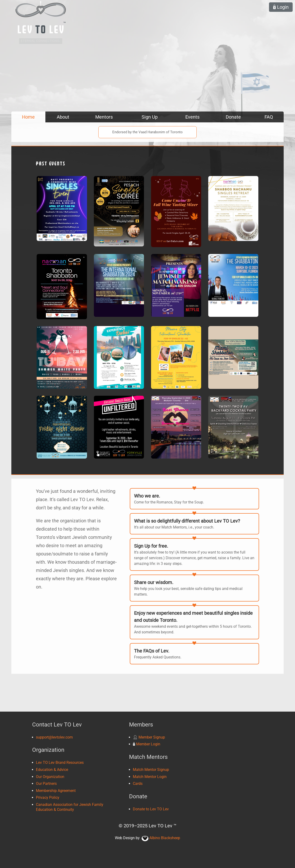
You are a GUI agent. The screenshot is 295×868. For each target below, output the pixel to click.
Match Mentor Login (150, 777)
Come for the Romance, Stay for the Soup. (194, 498)
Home (28, 117)
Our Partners (46, 784)
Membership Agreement (56, 791)
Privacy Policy (48, 797)
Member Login (147, 744)
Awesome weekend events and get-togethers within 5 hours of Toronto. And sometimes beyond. (194, 622)
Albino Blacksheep (161, 838)
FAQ (269, 117)
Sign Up (150, 117)
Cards (138, 784)
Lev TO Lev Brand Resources (60, 763)
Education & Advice (52, 770)
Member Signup (149, 737)
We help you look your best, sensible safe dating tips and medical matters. (194, 588)
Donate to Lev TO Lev (151, 809)
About (63, 117)
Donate (233, 117)
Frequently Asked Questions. (194, 653)
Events (192, 117)
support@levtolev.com (54, 737)
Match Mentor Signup (151, 770)
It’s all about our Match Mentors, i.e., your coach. (194, 523)
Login (281, 7)
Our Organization (50, 777)
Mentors (104, 117)
